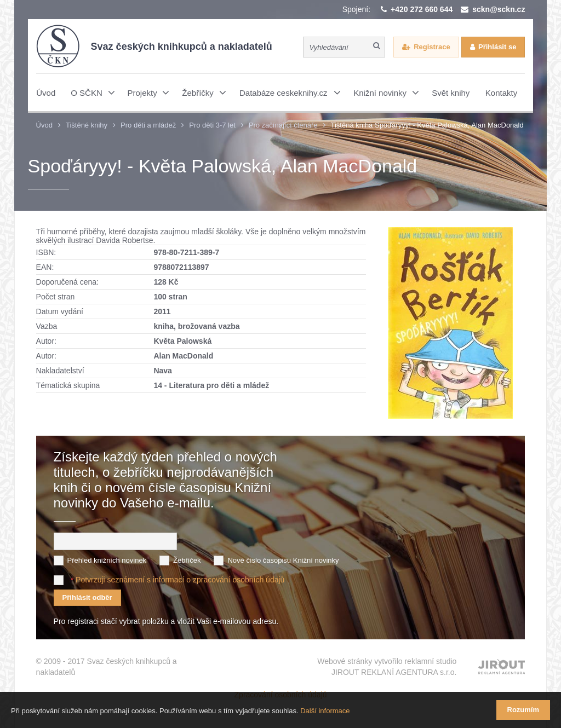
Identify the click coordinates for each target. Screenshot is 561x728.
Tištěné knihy (87, 125)
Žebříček (187, 560)
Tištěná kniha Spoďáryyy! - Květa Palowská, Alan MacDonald (427, 125)
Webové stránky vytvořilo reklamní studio (387, 667)
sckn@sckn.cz (499, 9)
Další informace (325, 711)
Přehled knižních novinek (107, 560)
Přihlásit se (497, 47)
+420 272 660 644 (422, 9)
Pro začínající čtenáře (283, 125)
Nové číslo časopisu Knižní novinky (283, 560)
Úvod (44, 125)
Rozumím (523, 710)
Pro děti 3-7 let (212, 125)
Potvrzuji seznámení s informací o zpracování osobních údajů (180, 580)
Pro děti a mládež (148, 125)
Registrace (432, 47)
